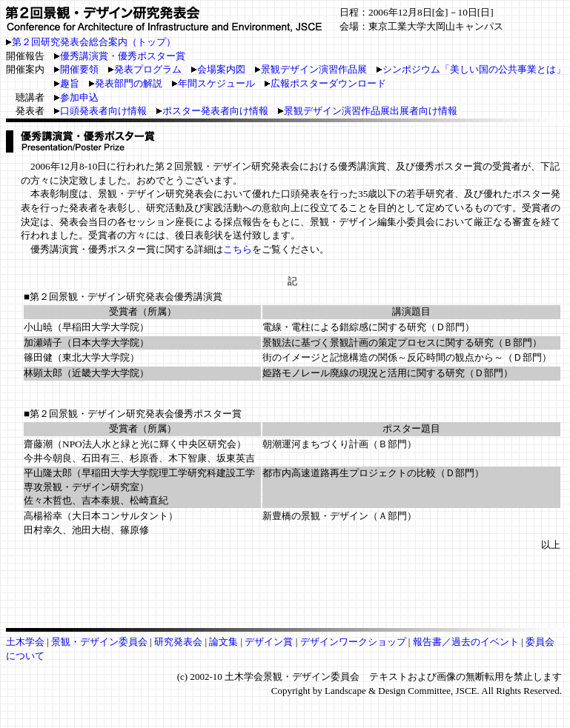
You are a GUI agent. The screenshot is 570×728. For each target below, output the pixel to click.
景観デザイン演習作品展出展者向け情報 (368, 111)
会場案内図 (218, 69)
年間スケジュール (213, 83)
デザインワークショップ (354, 642)
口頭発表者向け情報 (100, 111)
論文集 (223, 642)
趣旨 (67, 83)
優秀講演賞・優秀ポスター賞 (123, 56)
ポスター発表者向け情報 (212, 111)
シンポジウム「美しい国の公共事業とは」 (471, 69)
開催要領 (76, 69)
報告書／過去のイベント (466, 642)
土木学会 (26, 642)
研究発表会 (178, 642)
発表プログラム (145, 69)
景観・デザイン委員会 (100, 642)
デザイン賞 (270, 642)
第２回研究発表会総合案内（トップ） (94, 42)
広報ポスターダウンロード (325, 83)
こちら (238, 249)
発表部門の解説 (126, 83)
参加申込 (76, 97)
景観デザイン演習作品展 (311, 69)
